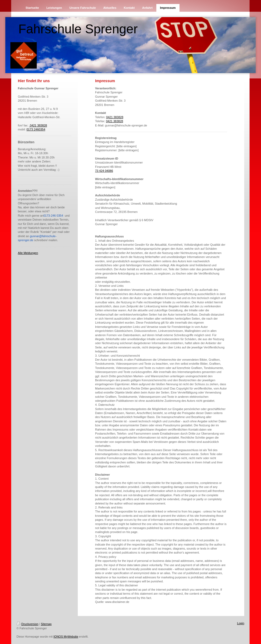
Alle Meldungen (28, 253)
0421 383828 (38, 125)
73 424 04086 (104, 171)
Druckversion (27, 624)
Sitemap (46, 624)
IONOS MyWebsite (66, 637)
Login (241, 623)
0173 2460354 (36, 129)
